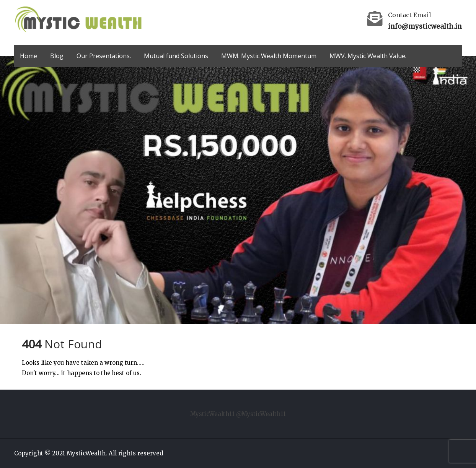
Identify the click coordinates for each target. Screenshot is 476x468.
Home (29, 56)
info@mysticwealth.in (425, 26)
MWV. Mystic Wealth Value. (368, 56)
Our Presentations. (104, 56)
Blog (57, 56)
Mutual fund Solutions (176, 56)
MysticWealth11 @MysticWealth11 (238, 414)
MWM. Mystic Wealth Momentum (269, 56)
